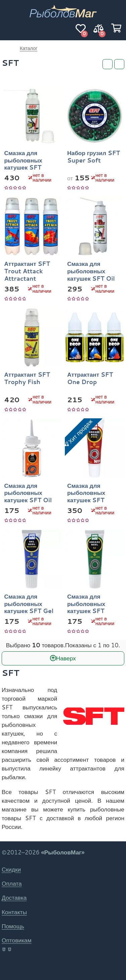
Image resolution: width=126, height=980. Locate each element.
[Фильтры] (108, 64)
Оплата (12, 883)
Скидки (11, 869)
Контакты (14, 912)
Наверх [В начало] (66, 658)
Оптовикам (17, 940)
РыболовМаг (7, 48)
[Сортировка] (119, 64)
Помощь (13, 926)
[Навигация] (10, 29)
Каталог (29, 48)
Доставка (14, 898)
